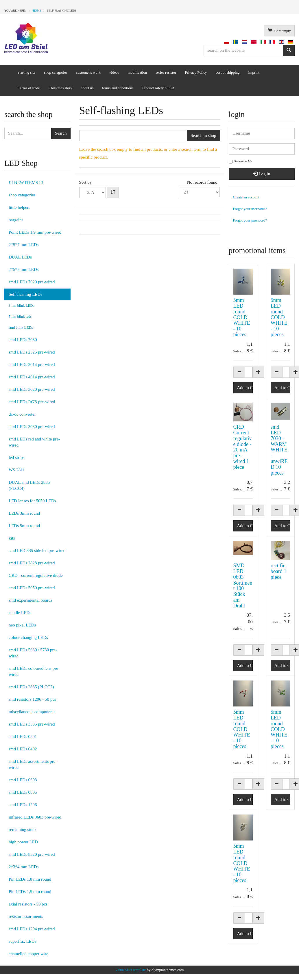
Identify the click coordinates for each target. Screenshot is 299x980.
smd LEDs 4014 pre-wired (32, 377)
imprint (254, 72)
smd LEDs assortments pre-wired (33, 764)
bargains (16, 220)
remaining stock (23, 830)
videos (114, 72)
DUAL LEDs (20, 257)
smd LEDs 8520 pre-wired (32, 854)
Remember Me (240, 162)
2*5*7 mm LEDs (24, 245)
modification (137, 72)
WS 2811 (17, 470)
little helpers (20, 207)
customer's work (88, 72)
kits (12, 538)
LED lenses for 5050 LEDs (32, 501)
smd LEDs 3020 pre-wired (32, 389)
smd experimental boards (31, 600)
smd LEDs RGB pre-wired (32, 402)
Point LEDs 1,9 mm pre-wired (35, 232)
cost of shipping (228, 72)
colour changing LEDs (28, 637)
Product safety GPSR (158, 88)
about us (87, 88)
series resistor (166, 72)
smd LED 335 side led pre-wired (37, 551)
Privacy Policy (196, 72)
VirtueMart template (131, 970)
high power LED (23, 842)
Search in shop (203, 135)
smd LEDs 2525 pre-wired (32, 352)
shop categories (56, 72)
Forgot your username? (250, 209)
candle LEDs (20, 613)
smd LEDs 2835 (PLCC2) (31, 687)
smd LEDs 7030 (23, 340)
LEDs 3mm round (24, 513)
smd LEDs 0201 (23, 737)
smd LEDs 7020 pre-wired (32, 282)
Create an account (246, 197)
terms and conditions (118, 88)
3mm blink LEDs (22, 306)
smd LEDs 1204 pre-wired (32, 929)
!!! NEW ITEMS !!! (26, 183)
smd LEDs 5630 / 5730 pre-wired (33, 653)
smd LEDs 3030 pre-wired (32, 427)
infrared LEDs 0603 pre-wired (35, 817)
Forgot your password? (250, 220)
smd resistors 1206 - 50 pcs (32, 699)
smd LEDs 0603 (23, 780)
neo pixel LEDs (22, 625)
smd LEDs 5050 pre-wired (32, 588)
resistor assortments (26, 916)
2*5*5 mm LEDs (24, 269)
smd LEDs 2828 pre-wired (32, 563)
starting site (27, 72)
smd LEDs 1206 (23, 805)
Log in (262, 174)
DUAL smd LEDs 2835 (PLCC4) (29, 485)
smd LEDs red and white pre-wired (34, 442)
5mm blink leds (20, 317)
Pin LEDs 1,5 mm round (30, 892)
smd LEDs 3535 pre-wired (32, 724)
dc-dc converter (22, 414)
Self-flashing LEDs (25, 294)
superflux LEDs (22, 941)
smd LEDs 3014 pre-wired (32, 365)
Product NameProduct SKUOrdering (93, 193)
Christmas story (60, 88)
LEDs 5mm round (24, 526)
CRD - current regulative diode (36, 575)
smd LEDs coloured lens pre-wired (34, 671)
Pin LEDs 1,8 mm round (30, 879)
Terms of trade (29, 88)
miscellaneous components (32, 712)
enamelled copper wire (28, 954)
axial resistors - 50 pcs (28, 904)
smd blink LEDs (21, 328)
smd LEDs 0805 (23, 792)
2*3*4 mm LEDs (24, 867)
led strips (17, 458)
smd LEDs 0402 (23, 749)
